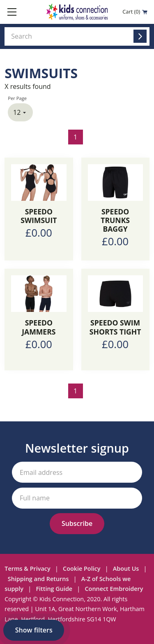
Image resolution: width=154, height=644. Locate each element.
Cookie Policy (82, 568)
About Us (126, 568)
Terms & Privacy (27, 568)
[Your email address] (77, 472)
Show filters (34, 630)
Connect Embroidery (114, 589)
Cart (135, 12)
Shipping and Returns (38, 579)
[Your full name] (77, 498)
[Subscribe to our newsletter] (77, 524)
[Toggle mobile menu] (12, 12)
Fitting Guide (54, 589)
